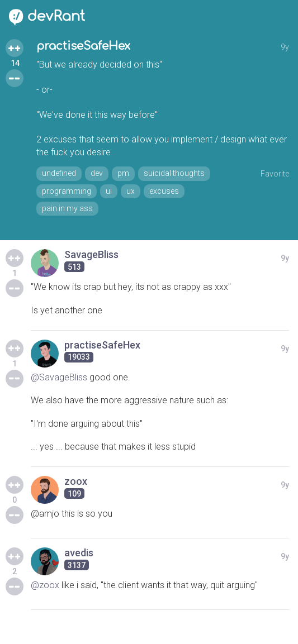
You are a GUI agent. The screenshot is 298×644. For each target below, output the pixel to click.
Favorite (275, 174)
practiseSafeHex (83, 46)
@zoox (45, 585)
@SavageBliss (59, 377)
